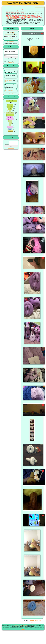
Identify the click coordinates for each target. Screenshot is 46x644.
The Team (25, 625)
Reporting (36, 13)
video (10, 129)
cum (10, 111)
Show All (42, 7)
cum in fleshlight (10, 113)
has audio (10, 131)
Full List (10, 93)
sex (10, 125)
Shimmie (17, 625)
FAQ (13, 34)
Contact (23, 629)
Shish (21, 625)
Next (14, 32)
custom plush (10, 115)
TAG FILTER (11, 42)
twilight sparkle (10, 119)
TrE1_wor (7, 91)
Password (6, 144)
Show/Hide (37, 7)
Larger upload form (11, 62)
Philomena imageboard (25, 16)
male (10, 123)
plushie (10, 109)
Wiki (16, 34)
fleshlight (10, 107)
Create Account (11, 148)
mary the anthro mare (11, 101)
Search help (11, 38)
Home (6, 34)
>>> (14, 72)
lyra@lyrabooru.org (10, 17)
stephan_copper (9, 80)
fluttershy (10, 127)
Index (11, 32)
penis (10, 121)
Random (32, 621)
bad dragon (10, 105)
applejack (10, 117)
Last (40, 621)
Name (7, 142)
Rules (10, 34)
